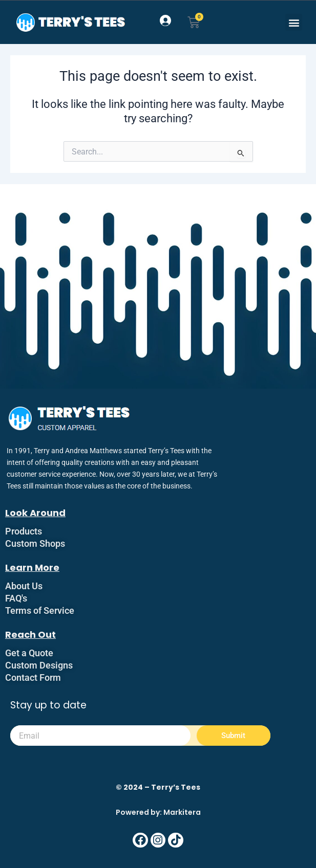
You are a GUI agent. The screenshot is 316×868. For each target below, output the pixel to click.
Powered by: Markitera (158, 812)
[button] (294, 22)
